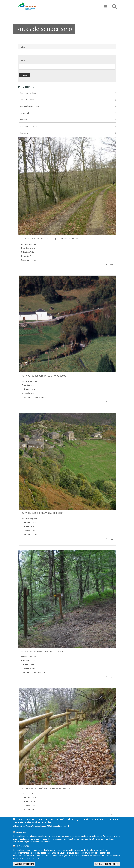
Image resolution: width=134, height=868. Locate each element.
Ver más (110, 265)
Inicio (23, 47)
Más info (66, 830)
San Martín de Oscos (29, 100)
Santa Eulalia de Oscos (30, 106)
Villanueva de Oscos (28, 126)
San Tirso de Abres (28, 93)
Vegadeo (23, 120)
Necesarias (21, 836)
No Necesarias (22, 850)
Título (22, 60)
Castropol (24, 133)
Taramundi (24, 113)
